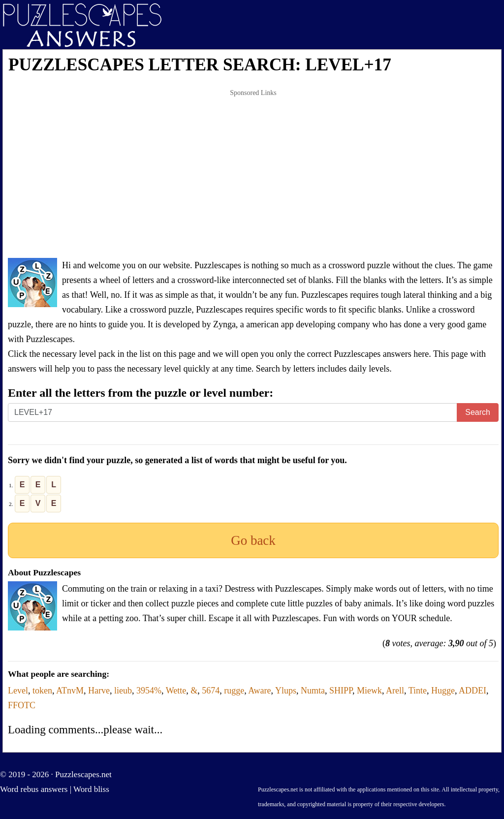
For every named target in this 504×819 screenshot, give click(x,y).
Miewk (369, 691)
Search (478, 412)
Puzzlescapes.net (83, 774)
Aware (259, 691)
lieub (123, 691)
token (42, 691)
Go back (253, 540)
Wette (176, 691)
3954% (149, 691)
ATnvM (70, 691)
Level (18, 691)
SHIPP (341, 691)
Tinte (418, 691)
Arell (395, 691)
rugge (234, 691)
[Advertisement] (253, 174)
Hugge (443, 691)
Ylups (286, 691)
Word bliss (91, 789)
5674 (211, 691)
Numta (313, 691)
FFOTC (22, 705)
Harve (99, 691)
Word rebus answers (34, 789)
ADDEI (472, 691)
